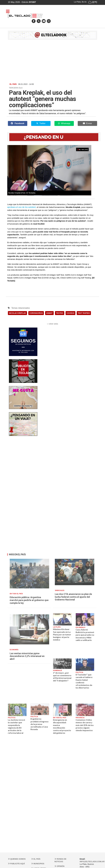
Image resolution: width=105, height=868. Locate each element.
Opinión (59, 866)
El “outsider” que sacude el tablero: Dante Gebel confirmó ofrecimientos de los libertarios (84, 681)
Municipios (38, 864)
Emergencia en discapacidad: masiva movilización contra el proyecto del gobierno (62, 726)
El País (36, 859)
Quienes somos (17, 859)
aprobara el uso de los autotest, (22, 207)
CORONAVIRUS (36, 313)
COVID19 (70, 313)
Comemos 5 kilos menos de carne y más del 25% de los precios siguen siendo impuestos (85, 725)
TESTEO (60, 313)
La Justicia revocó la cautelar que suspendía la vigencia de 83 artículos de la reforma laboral (16, 726)
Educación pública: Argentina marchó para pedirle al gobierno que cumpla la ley (29, 600)
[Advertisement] (52, 61)
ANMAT (49, 313)
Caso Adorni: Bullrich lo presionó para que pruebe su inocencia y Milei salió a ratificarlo (85, 635)
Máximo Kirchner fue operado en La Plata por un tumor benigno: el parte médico (62, 634)
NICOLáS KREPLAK (17, 313)
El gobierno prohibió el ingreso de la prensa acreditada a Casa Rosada (40, 724)
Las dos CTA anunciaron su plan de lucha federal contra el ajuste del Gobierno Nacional (73, 597)
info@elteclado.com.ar (92, 862)
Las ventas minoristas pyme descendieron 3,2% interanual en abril (27, 656)
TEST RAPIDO (84, 313)
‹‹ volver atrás (52, 324)
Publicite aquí (16, 864)
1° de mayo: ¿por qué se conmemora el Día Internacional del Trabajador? (62, 677)
